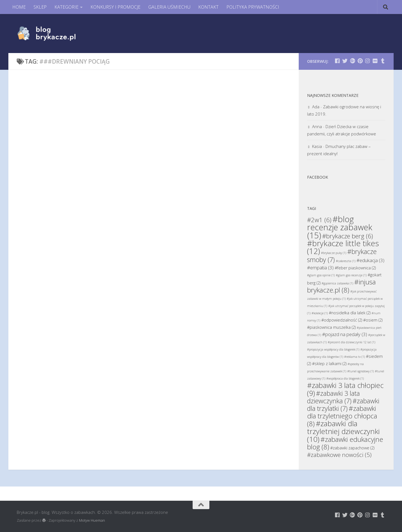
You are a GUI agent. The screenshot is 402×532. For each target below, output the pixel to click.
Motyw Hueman (92, 520)
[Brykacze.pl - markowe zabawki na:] (337, 61)
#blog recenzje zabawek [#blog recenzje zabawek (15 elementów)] (340, 227)
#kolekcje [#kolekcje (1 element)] (320, 313)
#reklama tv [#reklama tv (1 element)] (355, 357)
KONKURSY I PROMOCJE (115, 7)
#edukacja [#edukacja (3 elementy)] (370, 260)
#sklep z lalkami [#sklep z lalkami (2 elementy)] (329, 364)
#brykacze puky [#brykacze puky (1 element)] (334, 253)
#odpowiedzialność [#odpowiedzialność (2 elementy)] (342, 320)
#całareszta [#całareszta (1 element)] (346, 261)
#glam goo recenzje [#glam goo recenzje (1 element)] (351, 275)
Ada (316, 107)
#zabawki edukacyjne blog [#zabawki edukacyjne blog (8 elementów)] (345, 443)
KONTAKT (208, 7)
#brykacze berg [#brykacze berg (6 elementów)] (348, 236)
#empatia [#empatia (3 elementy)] (320, 268)
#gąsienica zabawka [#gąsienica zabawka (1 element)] (337, 283)
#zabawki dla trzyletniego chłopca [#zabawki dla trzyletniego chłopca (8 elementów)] (342, 416)
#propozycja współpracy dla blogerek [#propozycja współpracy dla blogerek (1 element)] (333, 349)
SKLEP (40, 7)
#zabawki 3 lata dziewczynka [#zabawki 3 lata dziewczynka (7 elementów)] (333, 397)
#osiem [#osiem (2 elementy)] (373, 320)
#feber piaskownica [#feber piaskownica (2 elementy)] (355, 268)
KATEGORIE (66, 7)
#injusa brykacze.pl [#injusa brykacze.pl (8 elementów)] (341, 286)
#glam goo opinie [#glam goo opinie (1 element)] (321, 275)
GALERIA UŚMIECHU (169, 7)
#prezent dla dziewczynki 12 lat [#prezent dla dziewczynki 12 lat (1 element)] (351, 342)
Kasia (317, 146)
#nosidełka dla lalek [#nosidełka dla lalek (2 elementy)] (350, 313)
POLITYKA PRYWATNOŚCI (253, 7)
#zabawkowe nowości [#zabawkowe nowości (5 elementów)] (339, 455)
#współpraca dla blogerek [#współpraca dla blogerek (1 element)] (345, 378)
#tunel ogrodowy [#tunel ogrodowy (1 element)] (361, 371)
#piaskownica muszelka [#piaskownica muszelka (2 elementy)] (331, 327)
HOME (19, 7)
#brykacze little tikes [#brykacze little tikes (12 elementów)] (343, 247)
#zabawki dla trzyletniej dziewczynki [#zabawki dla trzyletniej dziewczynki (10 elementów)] (343, 431)
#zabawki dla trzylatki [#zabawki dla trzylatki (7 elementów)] (343, 405)
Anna (317, 126)
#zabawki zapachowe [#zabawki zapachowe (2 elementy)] (352, 448)
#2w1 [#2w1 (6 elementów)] (319, 220)
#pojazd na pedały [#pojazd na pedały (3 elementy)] (345, 334)
